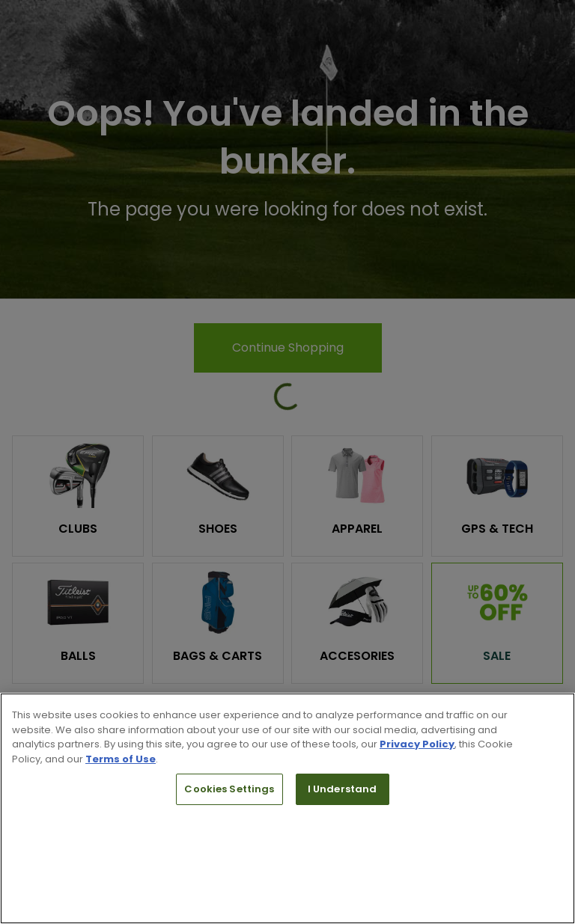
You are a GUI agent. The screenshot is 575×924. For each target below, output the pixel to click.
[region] (287, 808)
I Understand (343, 789)
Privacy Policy (417, 744)
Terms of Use (121, 759)
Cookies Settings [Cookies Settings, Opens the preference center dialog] (229, 789)
